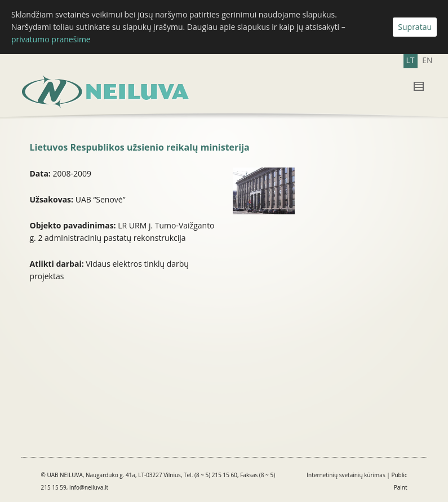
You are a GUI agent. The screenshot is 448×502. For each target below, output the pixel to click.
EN (427, 60)
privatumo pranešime (51, 39)
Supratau (415, 27)
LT (411, 60)
